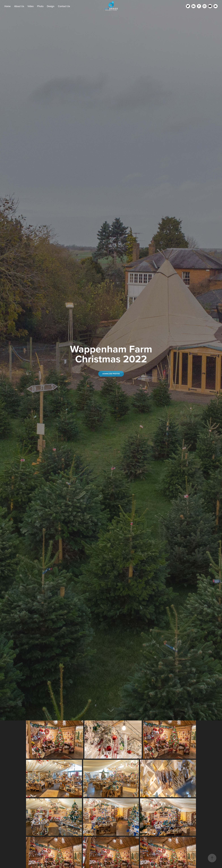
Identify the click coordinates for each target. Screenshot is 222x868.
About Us (19, 6)
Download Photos (111, 374)
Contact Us (64, 6)
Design (51, 6)
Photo (40, 6)
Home (8, 6)
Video (31, 6)
